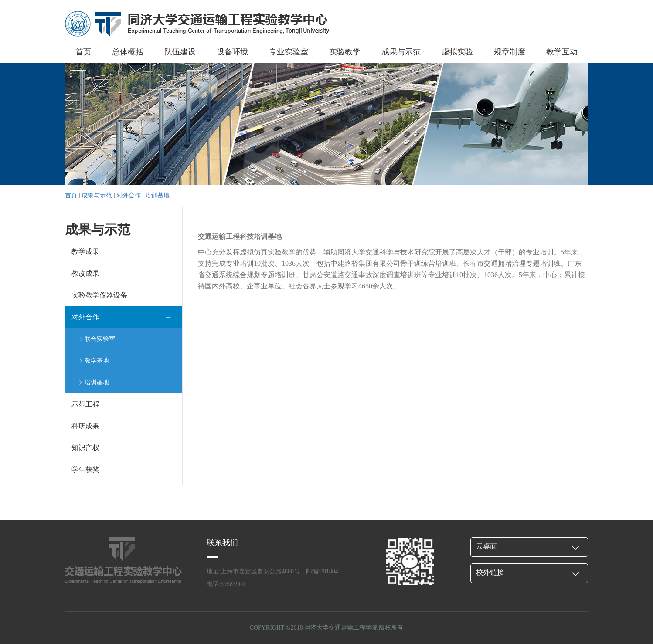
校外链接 (490, 572)
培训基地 (157, 195)
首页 (83, 52)
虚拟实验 (457, 52)
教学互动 (562, 52)
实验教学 (345, 52)
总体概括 (128, 52)
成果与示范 (401, 52)
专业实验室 (289, 52)
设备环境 (232, 52)
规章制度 (510, 52)
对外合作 (129, 195)
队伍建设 (180, 52)
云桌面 (486, 546)
